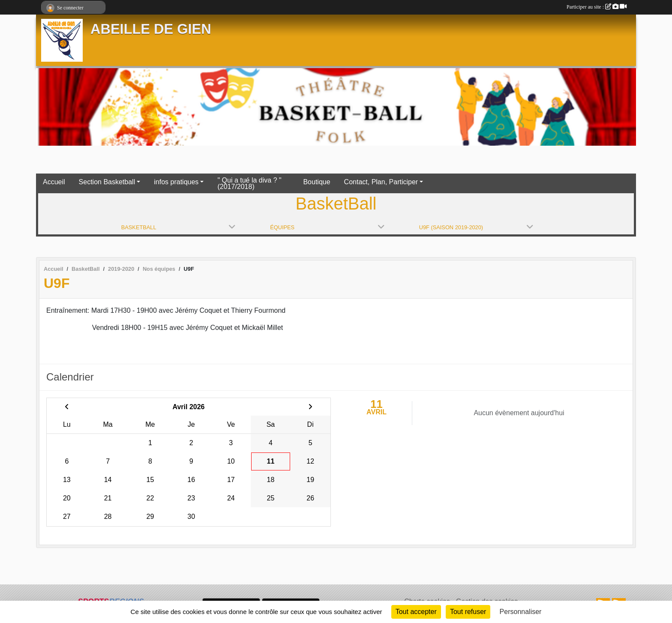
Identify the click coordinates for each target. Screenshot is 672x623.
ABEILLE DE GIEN (151, 29)
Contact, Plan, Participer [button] (381, 182)
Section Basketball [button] (107, 182)
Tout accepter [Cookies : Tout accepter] (416, 612)
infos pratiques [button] (176, 182)
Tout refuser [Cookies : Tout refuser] (468, 612)
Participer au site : (597, 7)
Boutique (316, 182)
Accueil (54, 182)
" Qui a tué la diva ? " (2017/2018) (249, 183)
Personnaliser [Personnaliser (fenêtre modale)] (521, 612)
